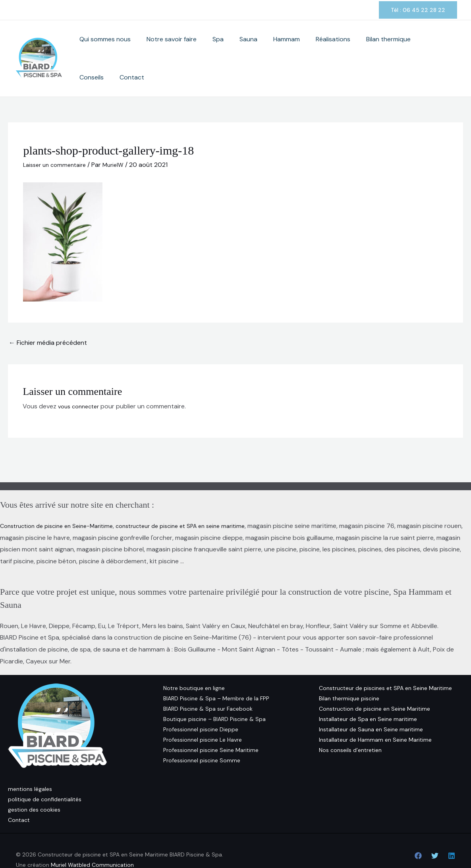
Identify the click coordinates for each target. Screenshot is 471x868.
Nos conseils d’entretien (350, 729)
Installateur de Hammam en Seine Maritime (375, 719)
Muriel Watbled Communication (92, 844)
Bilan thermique (366, 48)
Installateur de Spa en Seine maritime (368, 698)
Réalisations (319, 48)
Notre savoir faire (189, 48)
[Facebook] (418, 835)
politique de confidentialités (45, 778)
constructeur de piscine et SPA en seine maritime (198, 505)
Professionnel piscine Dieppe (201, 708)
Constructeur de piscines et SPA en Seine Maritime (385, 667)
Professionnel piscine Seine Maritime (211, 729)
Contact (441, 48)
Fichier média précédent (48, 322)
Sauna (250, 48)
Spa (228, 48)
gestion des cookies (34, 789)
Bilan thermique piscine (349, 677)
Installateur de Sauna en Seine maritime (371, 708)
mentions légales (30, 768)
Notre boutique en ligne (194, 667)
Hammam (280, 48)
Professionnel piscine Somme (202, 739)
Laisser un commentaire (58, 144)
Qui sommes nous (130, 48)
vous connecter (81, 385)
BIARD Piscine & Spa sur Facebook (208, 688)
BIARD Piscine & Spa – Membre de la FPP (216, 677)
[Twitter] (435, 835)
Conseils (408, 48)
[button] (418, 10)
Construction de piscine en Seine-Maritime (62, 505)
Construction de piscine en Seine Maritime (374, 688)
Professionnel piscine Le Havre (203, 719)
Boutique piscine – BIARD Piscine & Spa (214, 698)
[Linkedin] (452, 835)
